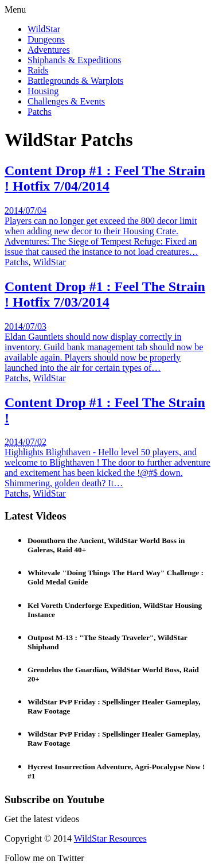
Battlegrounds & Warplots (75, 81)
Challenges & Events (66, 101)
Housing (43, 91)
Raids (38, 70)
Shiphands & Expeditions (75, 60)
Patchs (40, 112)
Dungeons (46, 39)
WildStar (44, 29)
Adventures (49, 50)
